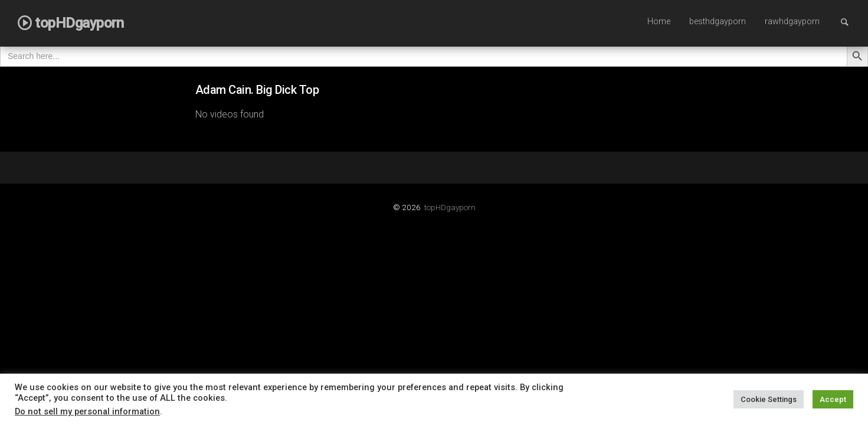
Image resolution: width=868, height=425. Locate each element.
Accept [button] (833, 399)
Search (850, 22)
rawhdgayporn (792, 22)
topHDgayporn (450, 207)
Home (659, 22)
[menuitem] (659, 22)
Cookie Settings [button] (769, 399)
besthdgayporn (718, 22)
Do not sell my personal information (87, 411)
